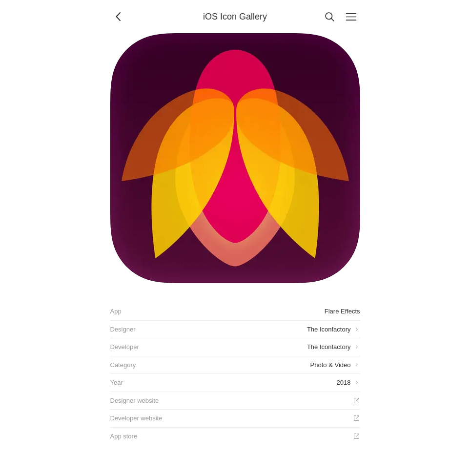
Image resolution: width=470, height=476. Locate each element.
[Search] (330, 17)
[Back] (119, 17)
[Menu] (351, 17)
